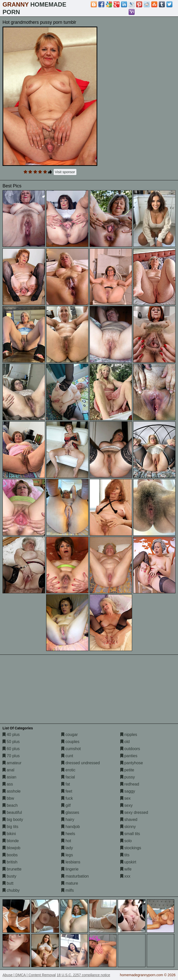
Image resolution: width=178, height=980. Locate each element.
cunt (67, 756)
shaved (129, 820)
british (10, 862)
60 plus (11, 749)
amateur (12, 763)
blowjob (11, 848)
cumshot (71, 749)
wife (126, 869)
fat (66, 784)
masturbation (75, 876)
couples (70, 742)
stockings (131, 848)
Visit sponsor (65, 172)
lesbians (71, 862)
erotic (68, 770)
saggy (128, 791)
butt (8, 883)
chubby (11, 890)
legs (67, 855)
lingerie (70, 869)
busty (9, 876)
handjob (70, 827)
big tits (10, 827)
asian (9, 777)
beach (10, 805)
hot (66, 841)
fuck (67, 798)
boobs (10, 855)
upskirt (128, 862)
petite (127, 770)
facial (68, 777)
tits (125, 855)
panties (129, 756)
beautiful (12, 812)
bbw (8, 798)
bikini (9, 834)
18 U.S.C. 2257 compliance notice (83, 975)
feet (67, 791)
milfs (67, 890)
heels (68, 834)
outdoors (130, 749)
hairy (68, 820)
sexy (126, 805)
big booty (13, 820)
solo (126, 841)
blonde (11, 841)
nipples (129, 735)
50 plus (11, 742)
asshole (12, 791)
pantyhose (132, 763)
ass (8, 784)
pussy (128, 777)
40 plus (11, 735)
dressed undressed (81, 763)
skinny (128, 827)
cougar (69, 735)
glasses (70, 812)
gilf (66, 805)
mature (70, 883)
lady (67, 848)
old (125, 742)
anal (8, 770)
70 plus (11, 756)
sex (125, 798)
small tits (130, 834)
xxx (125, 876)
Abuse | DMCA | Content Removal (29, 975)
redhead (130, 784)
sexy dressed (134, 812)
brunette (12, 869)
